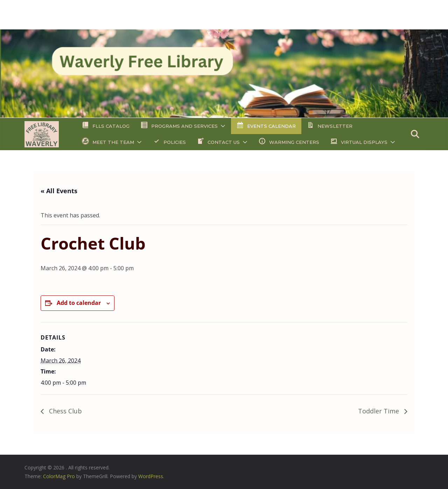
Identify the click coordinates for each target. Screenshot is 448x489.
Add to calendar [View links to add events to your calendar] (79, 303)
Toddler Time (379, 411)
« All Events (59, 191)
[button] (222, 126)
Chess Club (65, 411)
